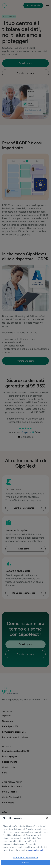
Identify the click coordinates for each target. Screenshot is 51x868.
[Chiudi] (47, 818)
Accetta (26, 863)
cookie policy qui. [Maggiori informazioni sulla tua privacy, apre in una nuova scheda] (35, 850)
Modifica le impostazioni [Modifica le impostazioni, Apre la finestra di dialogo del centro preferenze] (26, 858)
